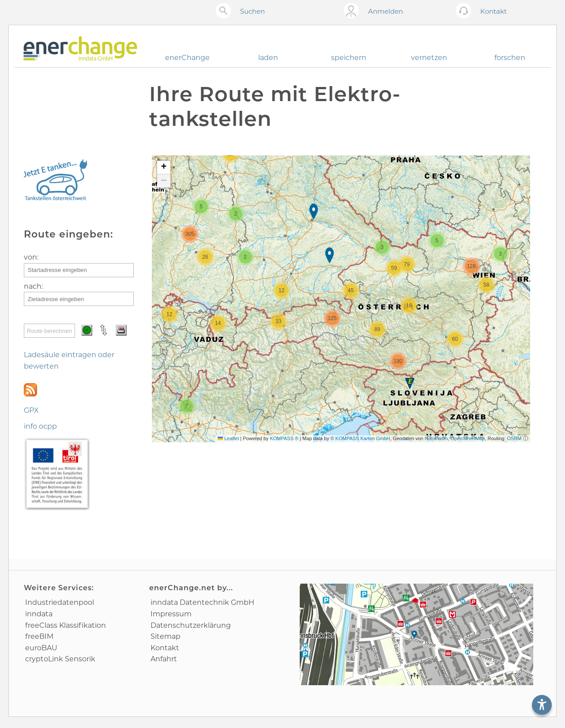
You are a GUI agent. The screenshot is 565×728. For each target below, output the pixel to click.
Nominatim (436, 438)
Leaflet (228, 438)
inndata (39, 614)
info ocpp (40, 426)
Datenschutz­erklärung (191, 625)
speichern (349, 58)
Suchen (252, 11)
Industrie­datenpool (60, 602)
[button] (315, 213)
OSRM (514, 438)
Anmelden (386, 11)
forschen (510, 58)
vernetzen (429, 58)
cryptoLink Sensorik (60, 659)
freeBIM (39, 636)
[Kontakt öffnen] (465, 11)
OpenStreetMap (468, 438)
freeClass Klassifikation (66, 625)
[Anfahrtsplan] (416, 634)
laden (268, 58)
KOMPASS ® (284, 438)
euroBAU (41, 648)
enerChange (187, 58)
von (30, 257)
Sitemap (166, 636)
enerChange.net (182, 588)
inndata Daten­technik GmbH (202, 602)
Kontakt (165, 648)
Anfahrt (164, 659)
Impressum (171, 614)
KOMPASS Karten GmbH (363, 438)
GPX (31, 410)
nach (33, 286)
